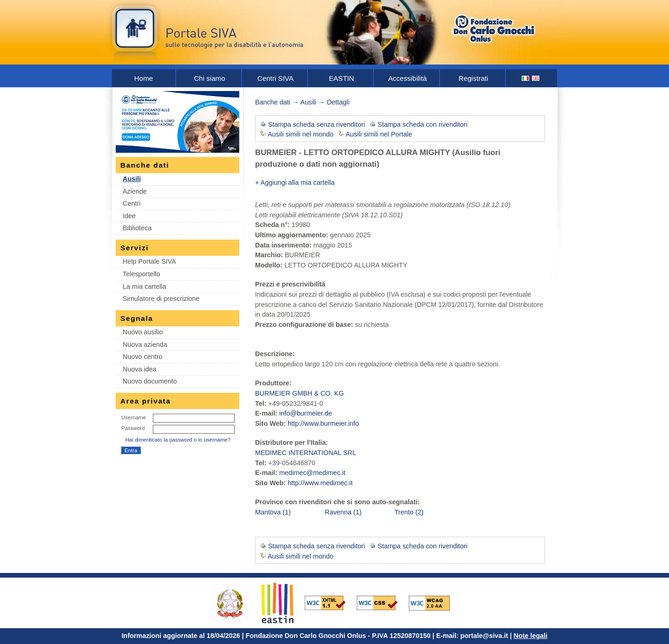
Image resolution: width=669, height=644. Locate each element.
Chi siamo (209, 78)
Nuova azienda (145, 345)
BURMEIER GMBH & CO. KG (299, 393)
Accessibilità (407, 78)
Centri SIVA (275, 78)
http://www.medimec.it (320, 483)
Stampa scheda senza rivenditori (317, 124)
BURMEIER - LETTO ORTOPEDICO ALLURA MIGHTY (352, 153)
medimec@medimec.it (312, 473)
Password (133, 428)
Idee (129, 216)
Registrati (473, 78)
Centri (131, 203)
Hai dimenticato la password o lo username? (178, 440)
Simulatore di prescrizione (161, 299)
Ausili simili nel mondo (301, 134)
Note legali (531, 636)
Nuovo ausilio (143, 332)
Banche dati (273, 102)
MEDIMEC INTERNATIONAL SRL (305, 453)
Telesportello (141, 274)
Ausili (132, 179)
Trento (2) (409, 512)
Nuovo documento (150, 381)
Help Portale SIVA (149, 261)
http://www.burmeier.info (323, 423)
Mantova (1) (273, 512)
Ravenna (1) (343, 512)
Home (144, 78)
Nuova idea (140, 369)
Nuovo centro (143, 357)
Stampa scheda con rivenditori (423, 124)
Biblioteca (137, 228)
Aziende (135, 191)
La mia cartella (144, 286)
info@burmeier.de (306, 413)
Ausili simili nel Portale (379, 134)
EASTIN (342, 78)
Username (134, 417)
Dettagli (338, 102)
